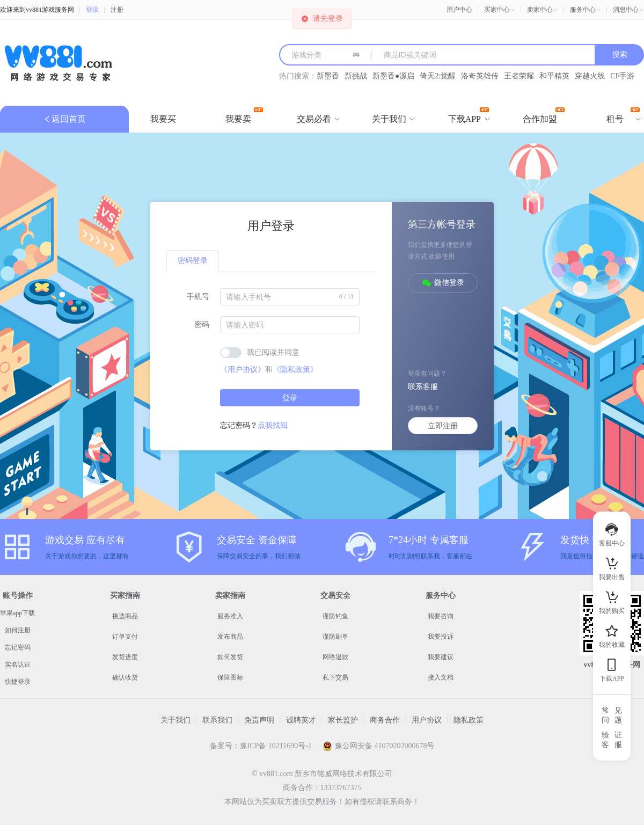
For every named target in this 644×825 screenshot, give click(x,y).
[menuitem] (314, 119)
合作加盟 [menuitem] (544, 115)
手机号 (198, 297)
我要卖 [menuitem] (244, 115)
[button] (500, 10)
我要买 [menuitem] (163, 119)
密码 (202, 324)
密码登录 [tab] (193, 261)
